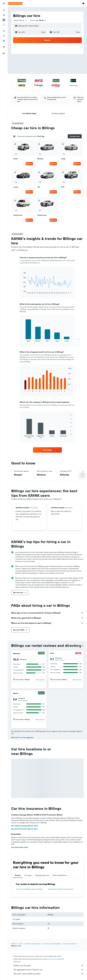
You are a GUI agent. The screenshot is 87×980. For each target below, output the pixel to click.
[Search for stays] (4, 15)
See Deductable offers (20, 847)
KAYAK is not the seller (49, 966)
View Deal (29, 164)
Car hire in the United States (52, 944)
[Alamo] (41, 693)
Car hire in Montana (69, 944)
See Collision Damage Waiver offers (25, 826)
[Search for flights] (4, 10)
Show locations (40, 680)
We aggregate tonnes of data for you (49, 970)
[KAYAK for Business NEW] (4, 41)
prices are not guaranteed (56, 959)
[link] (47, 450)
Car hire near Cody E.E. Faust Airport (61, 889)
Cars (21, 944)
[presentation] (61, 499)
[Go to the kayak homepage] (15, 4)
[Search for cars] (4, 20)
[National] (41, 653)
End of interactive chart (22, 292)
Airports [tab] (18, 875)
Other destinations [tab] (60, 875)
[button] (4, 4)
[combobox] (20, 20)
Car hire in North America (33, 944)
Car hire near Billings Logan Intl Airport (30, 889)
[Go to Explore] (4, 31)
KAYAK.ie (14, 944)
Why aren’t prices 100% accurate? (49, 974)
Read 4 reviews (60, 660)
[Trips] (4, 47)
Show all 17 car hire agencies (22, 738)
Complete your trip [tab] (42, 875)
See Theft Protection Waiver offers (25, 829)
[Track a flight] (4, 36)
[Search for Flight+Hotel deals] (4, 25)
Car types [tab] (28, 875)
